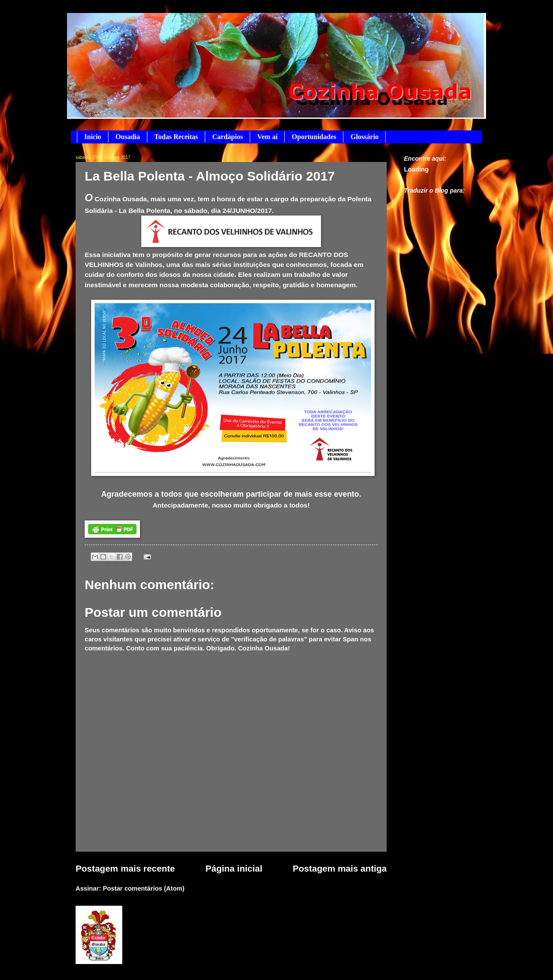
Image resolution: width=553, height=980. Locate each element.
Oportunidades (314, 137)
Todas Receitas (176, 137)
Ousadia (128, 137)
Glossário (364, 137)
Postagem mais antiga (340, 868)
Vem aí (267, 137)
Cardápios (227, 137)
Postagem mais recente (125, 868)
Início (93, 137)
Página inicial (234, 868)
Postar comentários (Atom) (144, 888)
